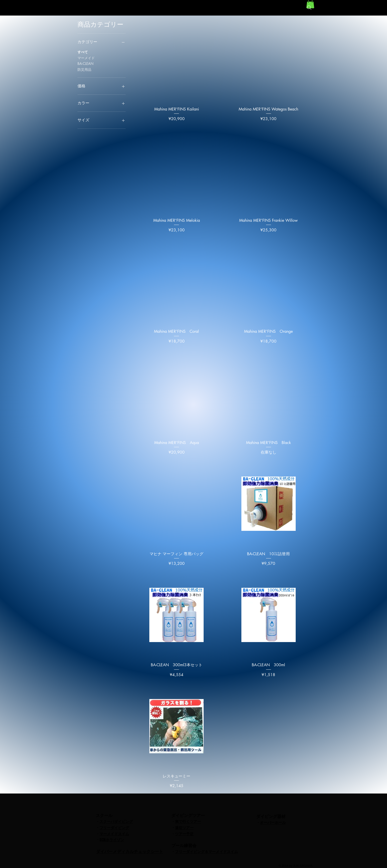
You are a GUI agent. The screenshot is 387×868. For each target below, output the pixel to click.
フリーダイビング (114, 827)
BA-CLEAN (86, 63)
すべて (83, 52)
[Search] (309, 8)
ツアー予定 (184, 833)
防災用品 (84, 69)
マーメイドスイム (114, 833)
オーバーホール (273, 822)
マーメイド (86, 58)
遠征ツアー (184, 827)
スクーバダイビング (116, 821)
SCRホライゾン (112, 839)
